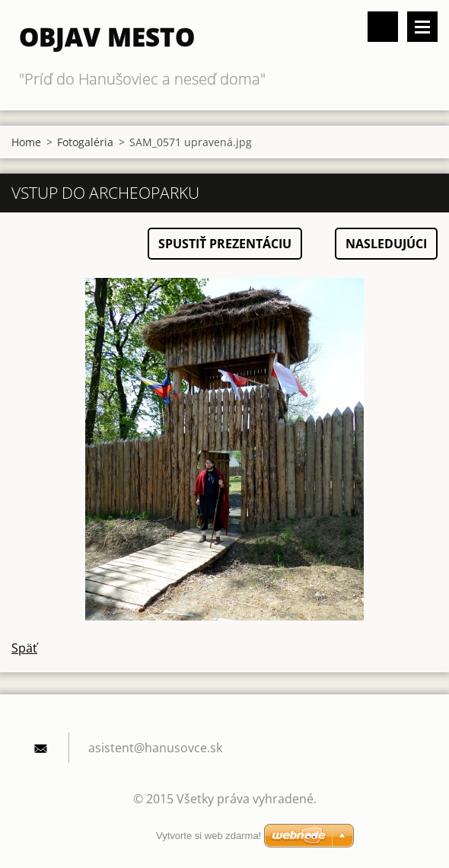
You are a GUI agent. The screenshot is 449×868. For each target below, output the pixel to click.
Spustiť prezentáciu (225, 244)
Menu (422, 27)
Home (26, 142)
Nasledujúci (386, 244)
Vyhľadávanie (383, 27)
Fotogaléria (85, 142)
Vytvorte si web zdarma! (209, 836)
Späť (24, 648)
